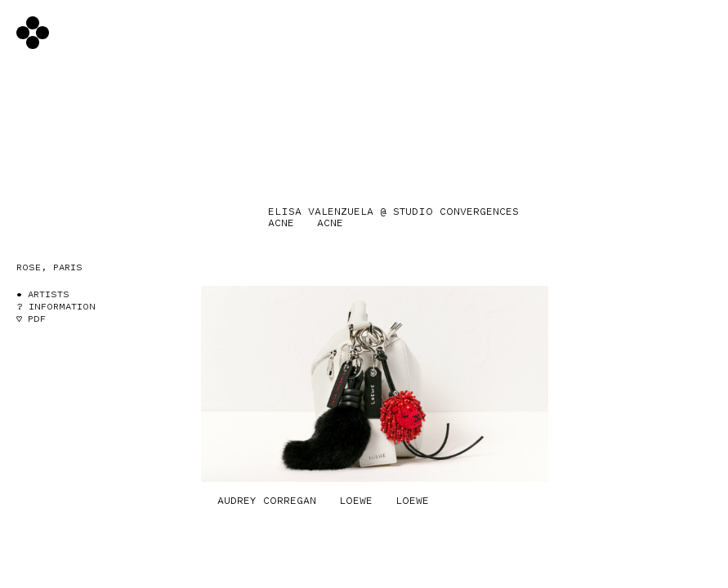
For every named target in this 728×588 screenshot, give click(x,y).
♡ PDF (31, 319)
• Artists (43, 294)
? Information (56, 307)
